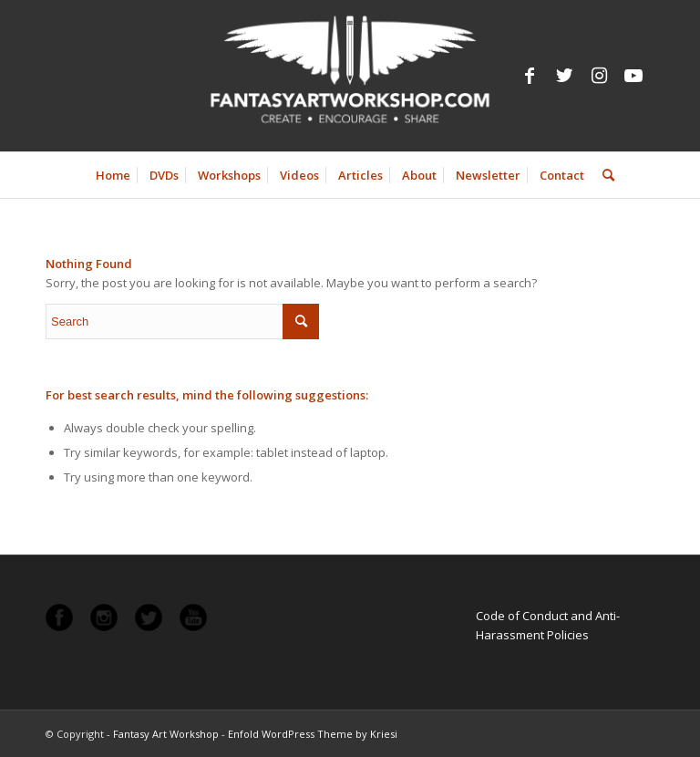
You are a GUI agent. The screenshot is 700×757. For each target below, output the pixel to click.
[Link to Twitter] (564, 76)
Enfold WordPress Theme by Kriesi (313, 734)
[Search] (604, 175)
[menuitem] (113, 175)
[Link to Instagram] (599, 76)
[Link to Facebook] (530, 76)
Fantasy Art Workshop (166, 734)
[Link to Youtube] (633, 76)
